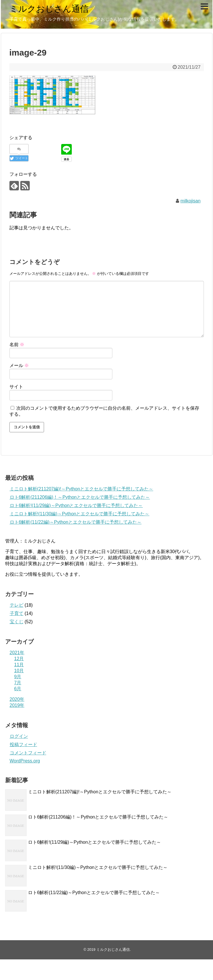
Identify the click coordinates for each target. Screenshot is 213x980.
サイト (16, 387)
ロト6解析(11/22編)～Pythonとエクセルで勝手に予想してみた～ (76, 522)
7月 (18, 683)
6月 (18, 689)
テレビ (17, 605)
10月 (19, 671)
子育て (17, 613)
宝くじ (17, 622)
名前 (17, 345)
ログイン (19, 736)
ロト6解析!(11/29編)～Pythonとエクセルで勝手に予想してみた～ (76, 505)
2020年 (17, 699)
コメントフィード (28, 753)
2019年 (17, 705)
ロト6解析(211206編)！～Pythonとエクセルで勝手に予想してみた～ (80, 497)
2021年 (17, 653)
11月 (19, 665)
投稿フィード (23, 745)
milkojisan (190, 201)
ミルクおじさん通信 (49, 9)
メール (19, 365)
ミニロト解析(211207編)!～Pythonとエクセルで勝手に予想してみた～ (81, 489)
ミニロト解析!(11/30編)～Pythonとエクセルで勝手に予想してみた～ (80, 514)
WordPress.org (25, 761)
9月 (18, 677)
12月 (19, 659)
